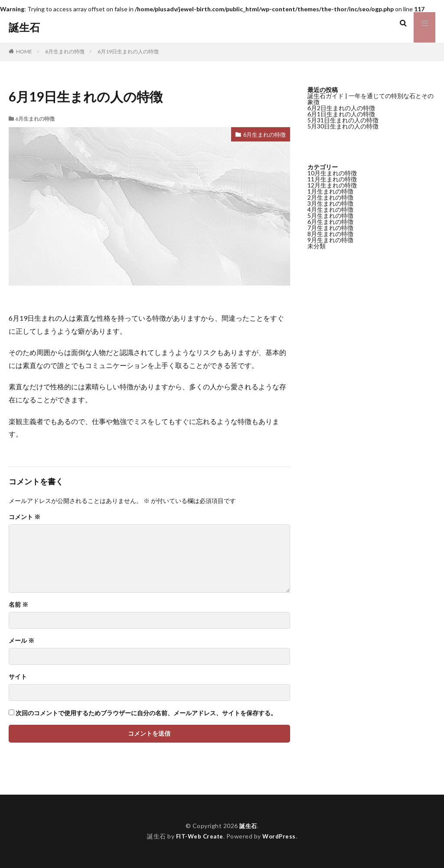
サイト (18, 677)
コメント (24, 517)
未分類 (317, 246)
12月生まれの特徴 (332, 185)
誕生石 (24, 27)
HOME (24, 51)
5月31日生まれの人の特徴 (343, 120)
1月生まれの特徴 (330, 191)
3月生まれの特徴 (330, 203)
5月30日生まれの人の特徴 (343, 126)
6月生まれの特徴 (65, 51)
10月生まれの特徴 (332, 173)
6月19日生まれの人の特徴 (128, 51)
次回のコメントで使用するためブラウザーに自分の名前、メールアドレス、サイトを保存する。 (146, 713)
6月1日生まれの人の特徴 (341, 114)
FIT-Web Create (199, 836)
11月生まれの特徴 (332, 179)
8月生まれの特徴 (330, 234)
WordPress (280, 836)
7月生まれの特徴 (330, 228)
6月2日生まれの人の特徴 (341, 108)
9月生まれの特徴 (330, 240)
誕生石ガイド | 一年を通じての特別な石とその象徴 (371, 99)
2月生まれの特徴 (330, 197)
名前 (18, 605)
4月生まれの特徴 (330, 209)
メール (21, 641)
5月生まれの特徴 (330, 215)
